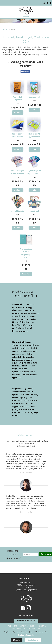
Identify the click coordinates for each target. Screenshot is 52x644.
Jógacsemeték (34, 97)
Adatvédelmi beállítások (26, 621)
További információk (26, 635)
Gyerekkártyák (18, 211)
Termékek (12, 30)
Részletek (18, 113)
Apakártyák (34, 211)
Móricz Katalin (26, 473)
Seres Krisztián (26, 512)
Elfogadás (16, 640)
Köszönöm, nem (33, 640)
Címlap (4, 30)
